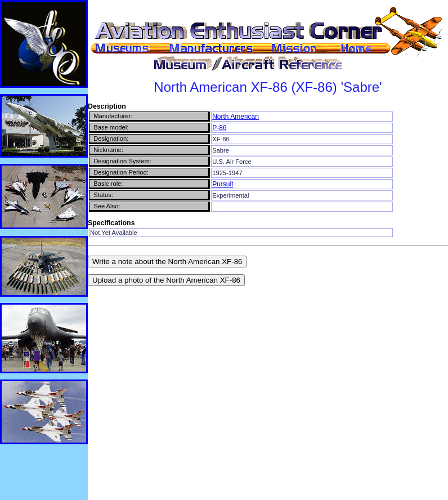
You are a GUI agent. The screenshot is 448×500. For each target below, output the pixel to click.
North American (236, 117)
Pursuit (223, 184)
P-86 (219, 128)
